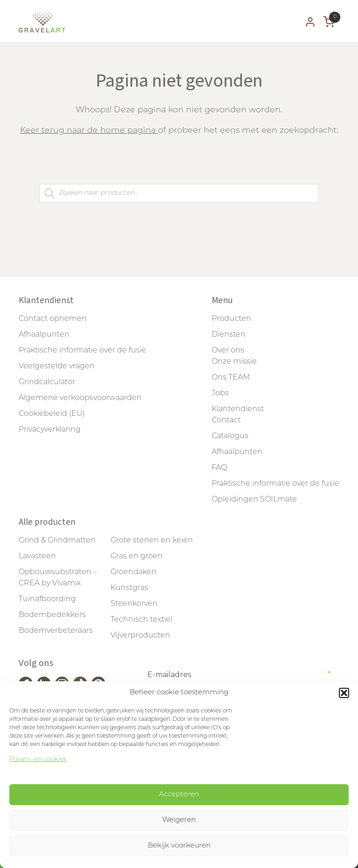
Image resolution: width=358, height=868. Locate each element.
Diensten (229, 335)
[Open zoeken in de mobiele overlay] (179, 193)
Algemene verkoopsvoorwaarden (80, 398)
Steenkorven (134, 604)
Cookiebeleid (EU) (52, 414)
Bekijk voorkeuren (179, 846)
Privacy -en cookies (38, 759)
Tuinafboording (47, 599)
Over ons (228, 351)
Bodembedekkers (52, 615)
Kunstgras (129, 588)
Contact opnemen (53, 319)
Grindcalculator (47, 382)
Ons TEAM (231, 378)
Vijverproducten (140, 636)
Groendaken (134, 572)
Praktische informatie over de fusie (83, 351)
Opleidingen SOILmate (254, 500)
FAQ (219, 468)
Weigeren (179, 820)
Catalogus (230, 436)
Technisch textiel (141, 620)
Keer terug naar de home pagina (89, 131)
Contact (226, 420)
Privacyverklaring (50, 430)
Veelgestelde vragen (57, 366)
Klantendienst (238, 409)
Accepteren (179, 795)
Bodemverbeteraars (56, 631)
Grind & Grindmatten (57, 541)
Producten (231, 319)
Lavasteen (37, 556)
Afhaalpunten (44, 335)
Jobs (220, 393)
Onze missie (234, 362)
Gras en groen (137, 556)
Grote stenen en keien (152, 541)
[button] (344, 693)
